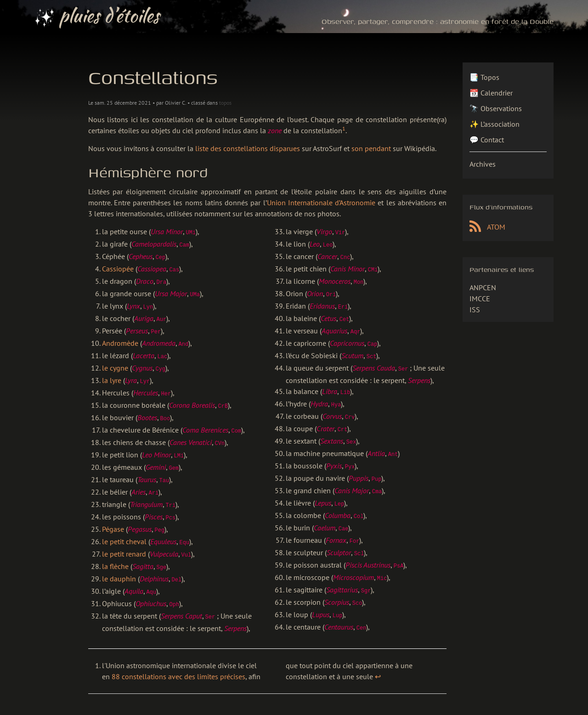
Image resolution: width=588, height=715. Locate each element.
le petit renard (124, 542)
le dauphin (119, 566)
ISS (475, 310)
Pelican (440, 707)
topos (225, 103)
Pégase (113, 518)
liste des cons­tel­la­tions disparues (248, 148)
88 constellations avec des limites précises (178, 662)
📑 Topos (484, 77)
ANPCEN (483, 287)
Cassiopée (118, 267)
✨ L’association (495, 124)
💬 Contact (487, 140)
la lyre (112, 375)
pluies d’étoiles (97, 17)
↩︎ (378, 662)
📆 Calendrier (491, 93)
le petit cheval (124, 530)
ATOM (487, 227)
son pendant (371, 148)
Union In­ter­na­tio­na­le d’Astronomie (321, 203)
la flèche (115, 554)
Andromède (120, 339)
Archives (483, 164)
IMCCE (480, 298)
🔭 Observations (496, 108)
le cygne (115, 363)
